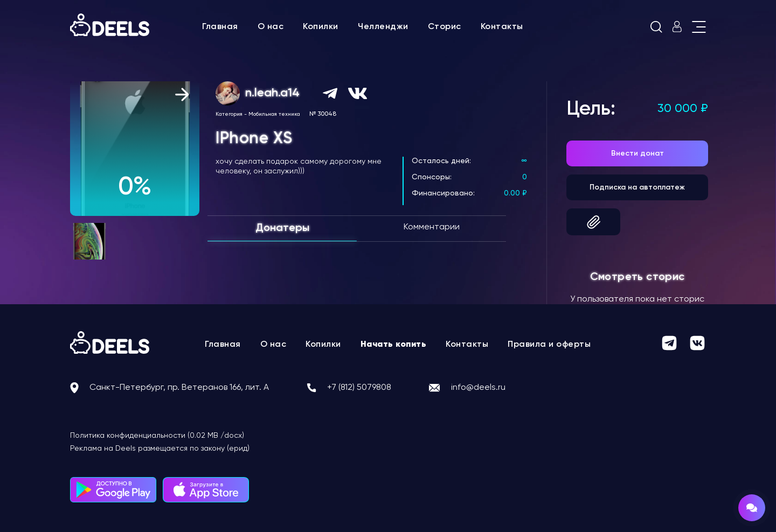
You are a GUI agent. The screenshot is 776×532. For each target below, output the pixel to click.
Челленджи (383, 27)
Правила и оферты (549, 345)
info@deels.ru (478, 388)
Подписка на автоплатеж (637, 187)
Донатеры (282, 228)
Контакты (502, 27)
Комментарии (432, 227)
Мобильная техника (274, 114)
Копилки (321, 27)
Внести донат (638, 153)
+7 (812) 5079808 (359, 388)
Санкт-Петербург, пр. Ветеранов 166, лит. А (179, 388)
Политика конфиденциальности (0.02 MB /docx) (157, 436)
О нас (271, 27)
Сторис (445, 27)
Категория (229, 114)
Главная (220, 27)
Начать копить (394, 345)
